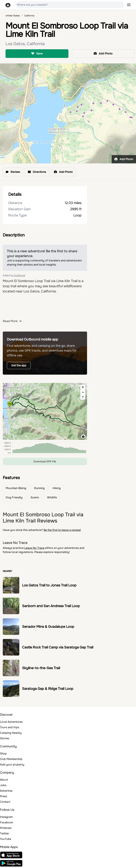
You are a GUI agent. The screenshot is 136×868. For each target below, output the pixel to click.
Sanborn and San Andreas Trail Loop (51, 606)
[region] (45, 411)
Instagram (6, 817)
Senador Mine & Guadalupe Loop (48, 627)
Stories (5, 738)
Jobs (3, 785)
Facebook (6, 822)
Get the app (19, 365)
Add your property (12, 765)
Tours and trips (10, 727)
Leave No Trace (34, 548)
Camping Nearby (11, 733)
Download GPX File (45, 461)
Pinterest (6, 828)
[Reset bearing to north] (83, 397)
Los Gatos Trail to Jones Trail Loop (49, 585)
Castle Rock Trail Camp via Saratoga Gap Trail (58, 647)
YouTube (6, 839)
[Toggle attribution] (83, 437)
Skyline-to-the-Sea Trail (41, 668)
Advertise (6, 791)
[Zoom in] (83, 387)
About (4, 780)
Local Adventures (11, 722)
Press (4, 796)
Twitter (5, 833)
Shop (3, 753)
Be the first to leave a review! (62, 530)
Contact (5, 802)
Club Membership (11, 759)
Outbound (19, 275)
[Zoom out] (83, 392)
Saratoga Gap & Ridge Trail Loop (48, 689)
